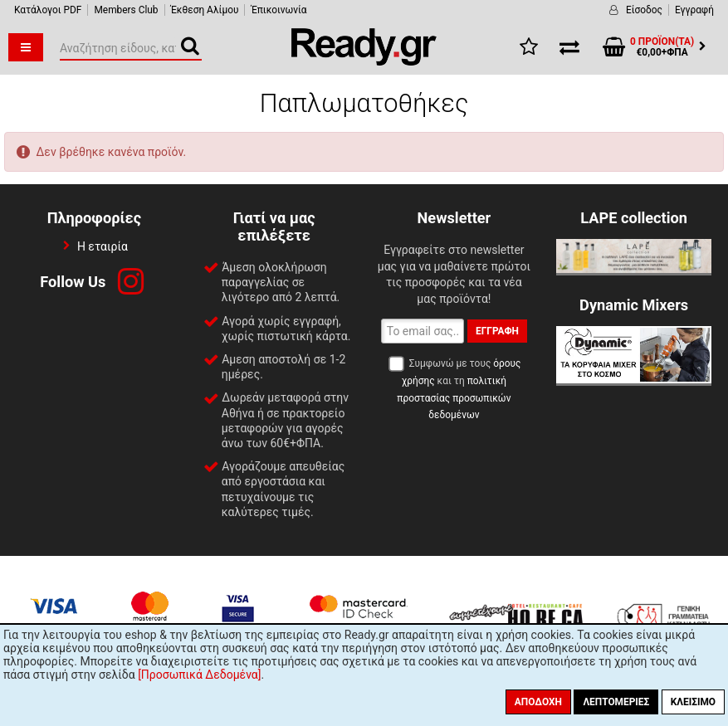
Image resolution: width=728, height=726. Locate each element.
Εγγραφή (694, 10)
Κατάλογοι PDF (48, 10)
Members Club (126, 10)
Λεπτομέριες (616, 702)
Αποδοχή (538, 702)
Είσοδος (644, 10)
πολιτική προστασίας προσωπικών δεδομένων (454, 398)
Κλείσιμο (693, 702)
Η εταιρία (103, 246)
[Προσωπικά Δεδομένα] (199, 675)
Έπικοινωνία (278, 10)
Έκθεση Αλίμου (205, 10)
